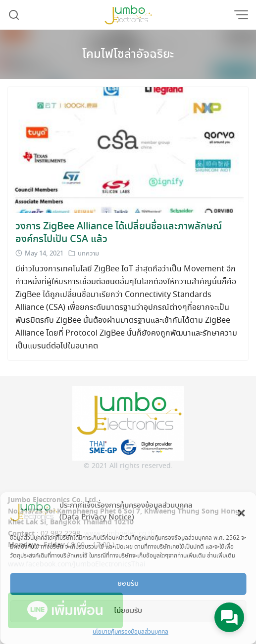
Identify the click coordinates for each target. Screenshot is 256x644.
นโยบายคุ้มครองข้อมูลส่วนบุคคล (130, 632)
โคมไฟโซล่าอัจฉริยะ (128, 55)
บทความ (88, 254)
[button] (241, 512)
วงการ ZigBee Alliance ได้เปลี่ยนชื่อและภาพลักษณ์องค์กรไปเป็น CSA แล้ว (119, 233)
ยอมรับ (128, 584)
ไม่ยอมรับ (128, 611)
